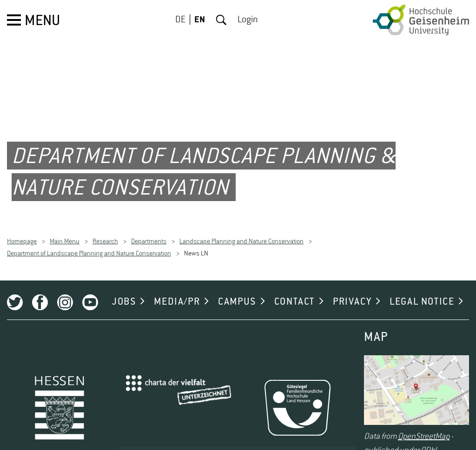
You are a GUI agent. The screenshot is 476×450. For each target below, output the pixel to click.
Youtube (90, 295)
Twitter (15, 295)
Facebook (40, 295)
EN (200, 20)
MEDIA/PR (177, 294)
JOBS (124, 294)
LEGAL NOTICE (422, 294)
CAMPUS (237, 294)
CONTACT (294, 294)
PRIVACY (352, 294)
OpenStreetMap (424, 430)
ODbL (430, 443)
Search (221, 20)
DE (180, 20)
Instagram (65, 295)
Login (248, 20)
